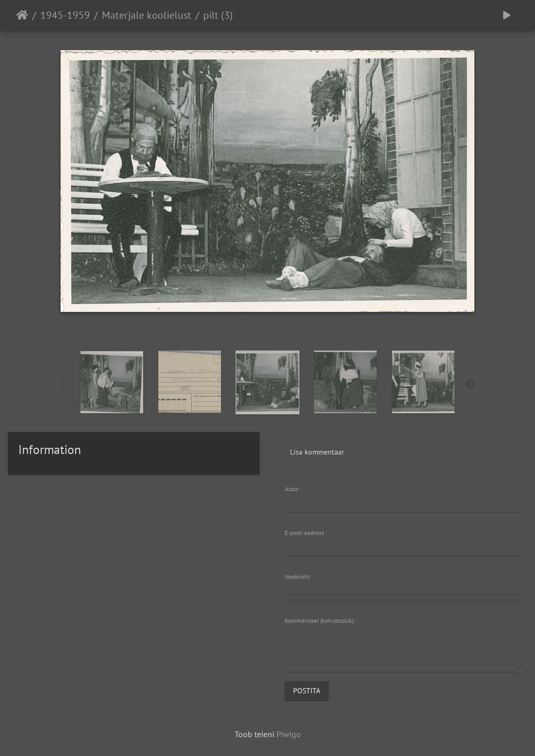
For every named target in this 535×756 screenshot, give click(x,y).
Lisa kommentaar (317, 452)
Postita (307, 691)
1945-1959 (65, 15)
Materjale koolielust (147, 15)
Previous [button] (65, 385)
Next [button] (470, 385)
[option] (112, 382)
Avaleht (22, 15)
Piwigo (289, 734)
